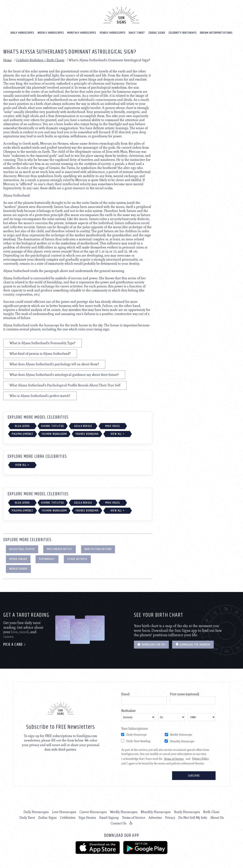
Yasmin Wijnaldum (54, 434)
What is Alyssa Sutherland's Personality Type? (42, 343)
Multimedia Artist (60, 549)
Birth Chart (211, 812)
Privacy (170, 818)
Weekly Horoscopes (51, 33)
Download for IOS (151, 645)
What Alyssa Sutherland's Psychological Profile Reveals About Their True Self (65, 385)
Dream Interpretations (216, 33)
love (14, 632)
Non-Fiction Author (98, 549)
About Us (217, 818)
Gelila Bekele (83, 426)
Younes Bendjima (87, 434)
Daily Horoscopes (22, 33)
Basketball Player (22, 549)
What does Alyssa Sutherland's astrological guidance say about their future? (64, 375)
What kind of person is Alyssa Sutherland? (40, 354)
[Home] (121, 15)
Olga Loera (22, 426)
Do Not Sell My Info (193, 818)
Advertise (155, 818)
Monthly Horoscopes (82, 33)
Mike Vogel (113, 426)
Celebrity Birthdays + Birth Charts (40, 60)
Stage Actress (77, 559)
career (8, 637)
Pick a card (15, 645)
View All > (118, 434)
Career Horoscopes (93, 812)
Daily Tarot (137, 33)
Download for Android (193, 645)
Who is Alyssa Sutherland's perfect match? (40, 396)
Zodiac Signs (157, 33)
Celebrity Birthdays (183, 33)
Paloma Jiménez (23, 434)
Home (8, 60)
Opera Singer (18, 559)
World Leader (18, 569)
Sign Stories (87, 818)
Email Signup (109, 818)
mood (24, 632)
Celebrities (68, 818)
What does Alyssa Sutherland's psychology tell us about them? (54, 364)
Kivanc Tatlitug (53, 426)
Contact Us (118, 823)
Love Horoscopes (64, 812)
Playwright (47, 559)
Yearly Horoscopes (113, 33)
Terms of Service (134, 818)
